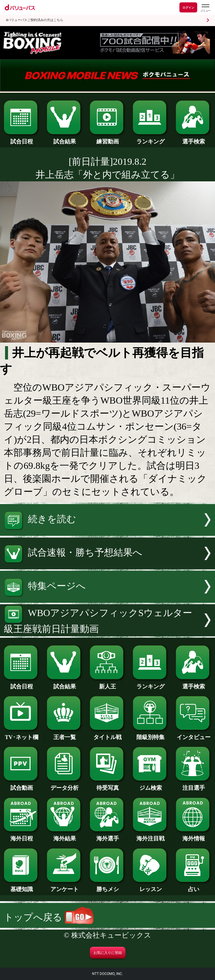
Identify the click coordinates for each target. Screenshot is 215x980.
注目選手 (194, 785)
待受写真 (108, 785)
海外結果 (65, 836)
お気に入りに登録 (108, 953)
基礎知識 (22, 886)
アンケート (65, 886)
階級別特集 (151, 734)
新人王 (108, 684)
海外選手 (108, 836)
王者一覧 (65, 734)
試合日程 (22, 139)
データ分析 (65, 785)
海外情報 (194, 836)
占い (194, 886)
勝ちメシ (108, 886)
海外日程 (22, 836)
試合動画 (22, 785)
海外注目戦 (151, 836)
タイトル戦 (108, 734)
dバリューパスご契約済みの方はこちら (35, 20)
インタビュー (194, 734)
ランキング (151, 139)
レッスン (151, 886)
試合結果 (65, 139)
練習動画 (108, 139)
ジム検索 (151, 785)
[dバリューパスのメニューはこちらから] (205, 8)
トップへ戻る (49, 917)
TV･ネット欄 (22, 734)
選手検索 (194, 139)
